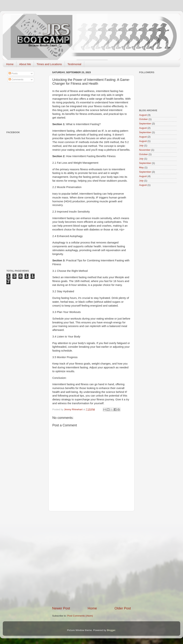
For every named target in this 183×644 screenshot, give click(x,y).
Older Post (123, 608)
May (141, 167)
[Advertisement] (42, 559)
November (145, 150)
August (143, 115)
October (143, 119)
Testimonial (74, 64)
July (141, 145)
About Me (25, 64)
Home (10, 64)
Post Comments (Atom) (80, 616)
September (145, 124)
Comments (16, 79)
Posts (13, 73)
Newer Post (61, 608)
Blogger (111, 630)
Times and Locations (49, 64)
